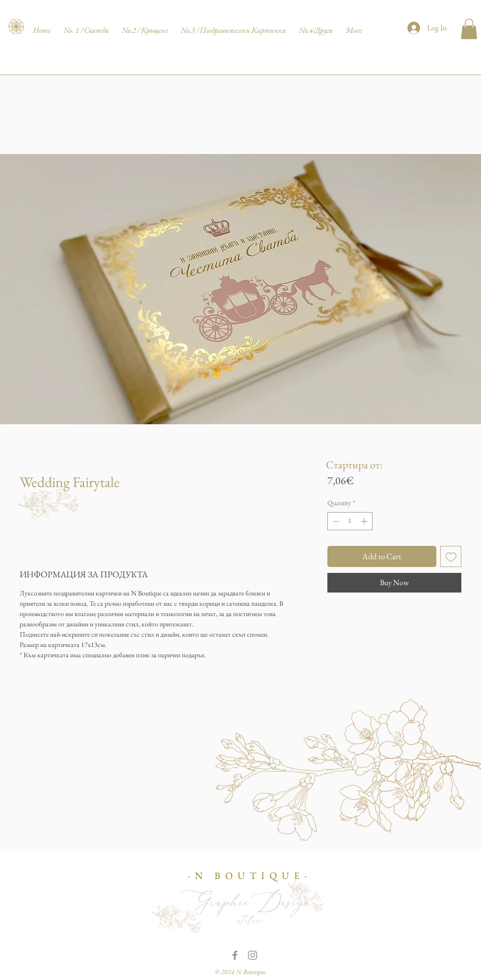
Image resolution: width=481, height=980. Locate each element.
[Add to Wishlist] (451, 557)
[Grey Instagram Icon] (253, 955)
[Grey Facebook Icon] (235, 955)
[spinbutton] (350, 521)
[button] (469, 29)
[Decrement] (335, 521)
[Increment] (365, 521)
